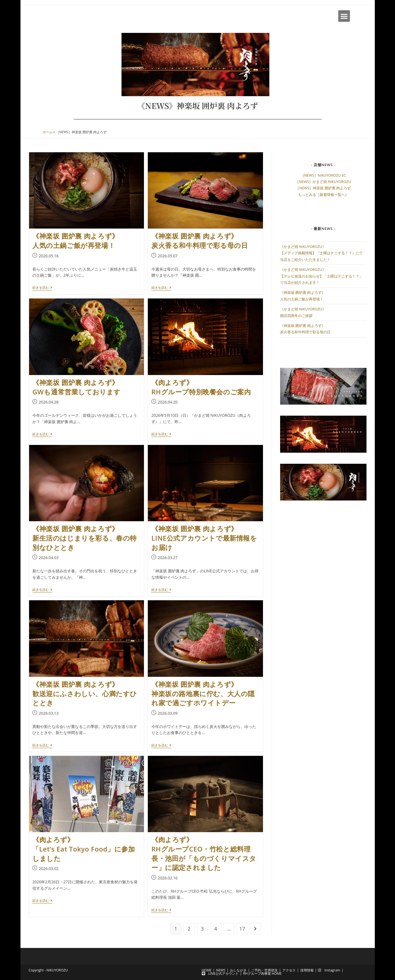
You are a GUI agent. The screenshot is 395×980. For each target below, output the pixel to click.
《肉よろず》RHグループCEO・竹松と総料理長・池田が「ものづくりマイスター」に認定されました (204, 853)
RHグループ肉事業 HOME (262, 974)
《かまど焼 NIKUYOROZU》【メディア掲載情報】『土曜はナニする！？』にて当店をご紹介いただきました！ (322, 253)
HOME (207, 970)
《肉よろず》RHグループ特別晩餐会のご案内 (201, 387)
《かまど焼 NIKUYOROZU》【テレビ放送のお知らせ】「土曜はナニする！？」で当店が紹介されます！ (322, 276)
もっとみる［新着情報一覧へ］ (323, 195)
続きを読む (42, 288)
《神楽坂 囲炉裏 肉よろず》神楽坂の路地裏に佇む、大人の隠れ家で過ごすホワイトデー (203, 693)
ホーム (48, 132)
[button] (344, 16)
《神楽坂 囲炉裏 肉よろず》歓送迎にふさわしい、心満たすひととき (85, 693)
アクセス (289, 970)
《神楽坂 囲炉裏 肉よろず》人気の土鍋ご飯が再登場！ (76, 241)
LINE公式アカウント (220, 974)
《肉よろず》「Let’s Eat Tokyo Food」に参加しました (84, 849)
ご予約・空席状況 (264, 970)
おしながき (238, 970)
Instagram (329, 970)
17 (242, 929)
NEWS (221, 970)
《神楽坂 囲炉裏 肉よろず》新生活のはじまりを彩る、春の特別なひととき (85, 538)
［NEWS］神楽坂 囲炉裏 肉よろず (323, 188)
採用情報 (307, 970)
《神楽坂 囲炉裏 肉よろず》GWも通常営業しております (77, 387)
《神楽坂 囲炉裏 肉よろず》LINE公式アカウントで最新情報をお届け (204, 538)
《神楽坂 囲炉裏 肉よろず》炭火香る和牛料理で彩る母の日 (200, 241)
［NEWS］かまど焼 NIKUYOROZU (323, 182)
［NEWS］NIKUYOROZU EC (323, 175)
